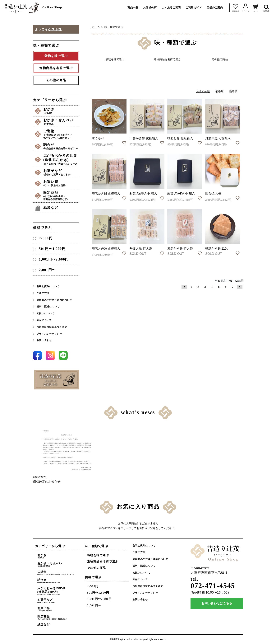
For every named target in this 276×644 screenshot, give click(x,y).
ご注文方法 (43, 293)
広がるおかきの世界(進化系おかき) (61, 159)
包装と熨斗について (48, 286)
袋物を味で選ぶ (98, 555)
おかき (61, 111)
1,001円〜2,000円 (54, 260)
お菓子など (61, 172)
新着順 (233, 91)
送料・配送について (48, 307)
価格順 (219, 91)
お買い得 (61, 183)
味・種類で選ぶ (114, 27)
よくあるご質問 (171, 7)
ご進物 (61, 134)
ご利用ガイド (194, 7)
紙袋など (51, 208)
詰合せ (61, 146)
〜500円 (46, 238)
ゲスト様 (55, 29)
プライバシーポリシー (49, 334)
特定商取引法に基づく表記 (52, 327)
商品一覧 (133, 7)
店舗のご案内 (215, 7)
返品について (44, 320)
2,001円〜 (47, 270)
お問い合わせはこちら (217, 603)
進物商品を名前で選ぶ (103, 562)
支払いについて (46, 313)
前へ (184, 287)
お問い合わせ (44, 340)
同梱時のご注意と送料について (54, 300)
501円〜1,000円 (52, 249)
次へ (240, 287)
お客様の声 (150, 7)
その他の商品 (56, 80)
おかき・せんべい (61, 122)
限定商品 (61, 196)
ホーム (96, 27)
